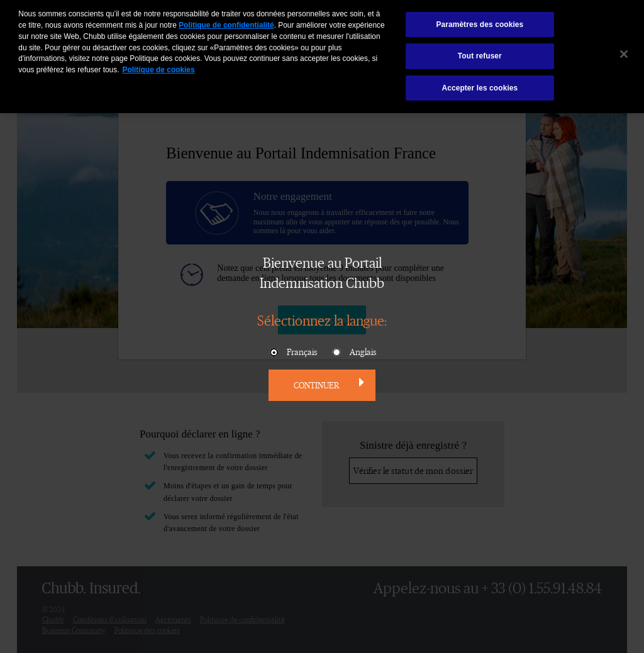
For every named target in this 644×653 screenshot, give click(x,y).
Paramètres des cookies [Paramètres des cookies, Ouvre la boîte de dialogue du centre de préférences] (480, 21)
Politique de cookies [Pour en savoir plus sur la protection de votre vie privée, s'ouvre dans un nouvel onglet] (158, 67)
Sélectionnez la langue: (322, 320)
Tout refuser (480, 53)
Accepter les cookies (480, 85)
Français (293, 353)
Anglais (354, 353)
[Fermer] (624, 51)
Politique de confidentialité (226, 22)
